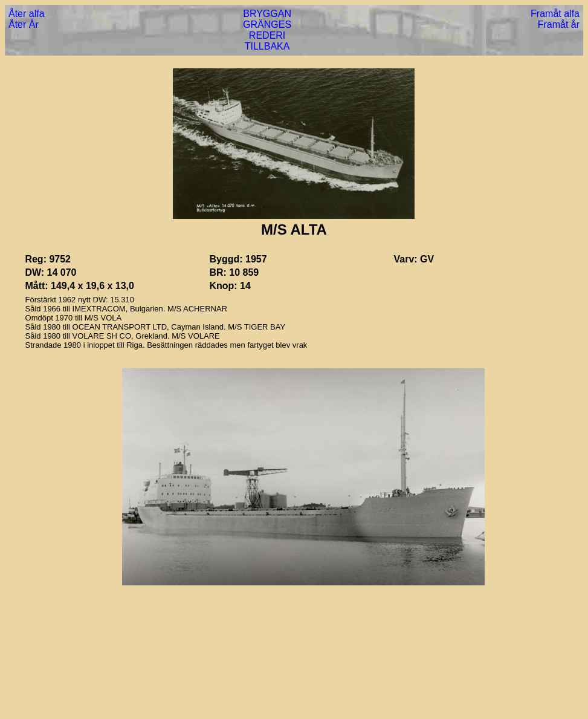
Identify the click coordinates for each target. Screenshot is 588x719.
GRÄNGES (267, 24)
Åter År (24, 24)
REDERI (267, 35)
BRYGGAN (267, 14)
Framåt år (559, 24)
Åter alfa (27, 14)
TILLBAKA (267, 46)
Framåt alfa (555, 14)
